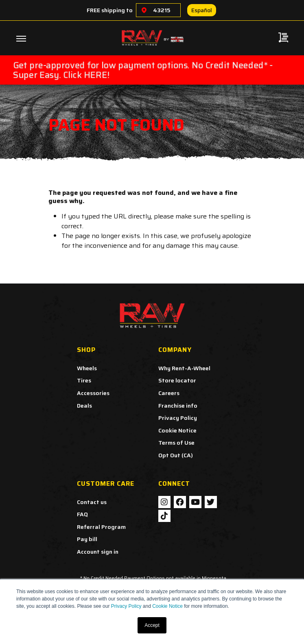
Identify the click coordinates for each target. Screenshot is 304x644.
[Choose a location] (144, 10)
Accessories (93, 393)
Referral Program (101, 527)
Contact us (92, 502)
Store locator (177, 380)
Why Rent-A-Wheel (184, 368)
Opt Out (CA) (176, 455)
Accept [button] (152, 625)
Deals (84, 406)
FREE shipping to (110, 10)
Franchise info (178, 406)
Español (202, 10)
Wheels (87, 368)
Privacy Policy (126, 606)
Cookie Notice (167, 606)
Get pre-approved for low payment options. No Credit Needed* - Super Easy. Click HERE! (143, 70)
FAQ (82, 514)
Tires (84, 380)
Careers (169, 393)
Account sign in (98, 552)
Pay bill (87, 539)
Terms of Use (176, 443)
